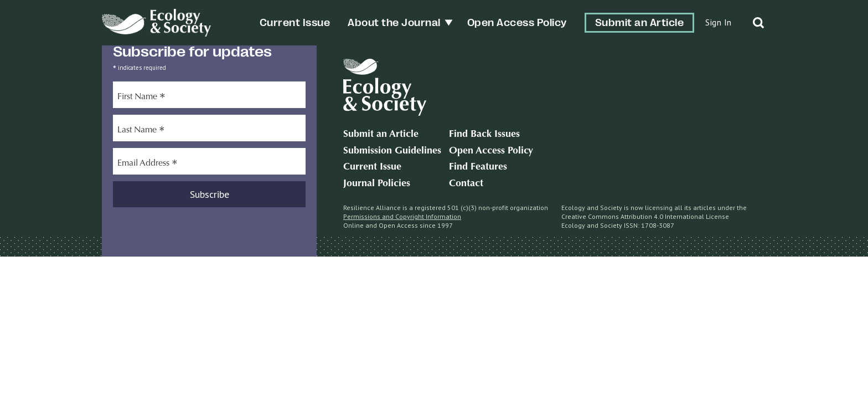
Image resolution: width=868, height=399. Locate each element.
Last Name (141, 131)
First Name (141, 98)
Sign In (719, 22)
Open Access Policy (517, 23)
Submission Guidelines (392, 151)
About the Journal (394, 23)
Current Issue (295, 23)
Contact (466, 184)
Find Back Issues (484, 135)
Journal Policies (377, 184)
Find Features (478, 167)
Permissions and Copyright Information (402, 216)
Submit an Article (640, 23)
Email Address (148, 165)
